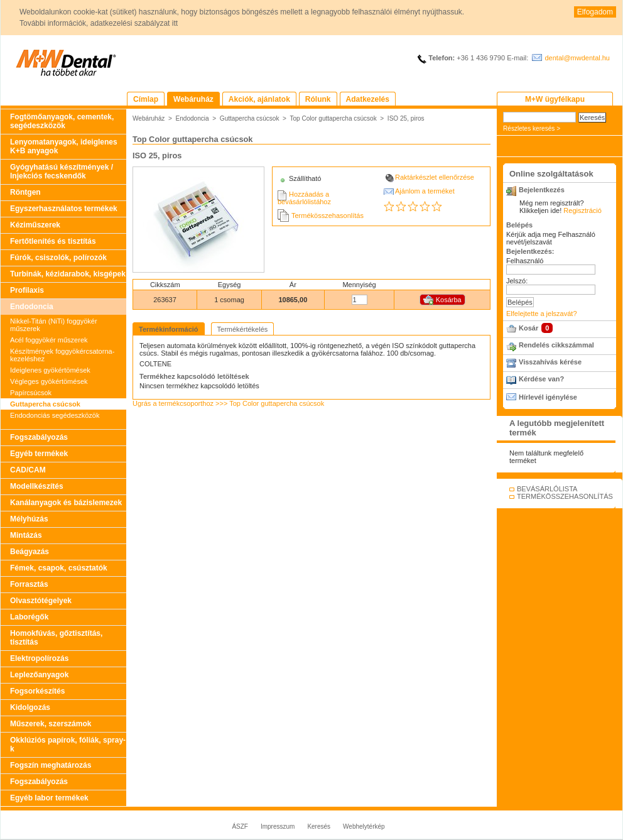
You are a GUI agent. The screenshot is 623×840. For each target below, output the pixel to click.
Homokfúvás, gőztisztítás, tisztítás (56, 638)
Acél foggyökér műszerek (49, 340)
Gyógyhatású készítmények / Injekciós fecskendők (62, 172)
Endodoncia (32, 307)
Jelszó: (517, 281)
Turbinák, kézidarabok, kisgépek (68, 274)
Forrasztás (29, 584)
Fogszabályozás (39, 437)
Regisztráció (582, 210)
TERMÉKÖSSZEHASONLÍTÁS (565, 496)
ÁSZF (240, 826)
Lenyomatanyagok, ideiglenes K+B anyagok (64, 146)
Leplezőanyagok (39, 675)
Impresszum (278, 826)
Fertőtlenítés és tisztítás (53, 241)
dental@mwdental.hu (577, 58)
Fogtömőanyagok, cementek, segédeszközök (62, 121)
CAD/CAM (28, 470)
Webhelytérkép (364, 826)
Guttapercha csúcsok (45, 404)
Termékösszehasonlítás (328, 215)
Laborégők (29, 617)
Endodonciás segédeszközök (55, 415)
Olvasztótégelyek (41, 601)
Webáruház (149, 118)
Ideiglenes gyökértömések (50, 370)
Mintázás (26, 535)
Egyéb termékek (39, 454)
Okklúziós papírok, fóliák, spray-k (68, 745)
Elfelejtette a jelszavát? (542, 314)
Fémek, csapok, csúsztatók (59, 568)
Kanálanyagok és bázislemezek (66, 503)
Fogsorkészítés (37, 691)
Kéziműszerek (35, 225)
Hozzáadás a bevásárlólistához (304, 198)
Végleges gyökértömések (49, 381)
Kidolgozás (30, 707)
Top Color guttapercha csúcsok (333, 118)
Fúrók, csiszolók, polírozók (58, 258)
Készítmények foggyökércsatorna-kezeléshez (62, 355)
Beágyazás (30, 552)
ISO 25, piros (406, 118)
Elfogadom (595, 12)
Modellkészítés (37, 486)
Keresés (319, 826)
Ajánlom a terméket (425, 191)
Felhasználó (525, 261)
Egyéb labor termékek (49, 798)
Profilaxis (27, 290)
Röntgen (25, 192)
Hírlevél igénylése (548, 397)
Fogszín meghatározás (51, 765)
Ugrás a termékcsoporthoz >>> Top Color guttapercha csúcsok (228, 403)
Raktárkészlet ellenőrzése (435, 177)
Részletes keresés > (532, 128)
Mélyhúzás (29, 519)
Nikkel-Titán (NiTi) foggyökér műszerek (54, 325)
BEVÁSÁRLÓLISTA (547, 489)
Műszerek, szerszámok (51, 724)
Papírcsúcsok (31, 393)
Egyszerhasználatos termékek (64, 209)
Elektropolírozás (39, 658)
